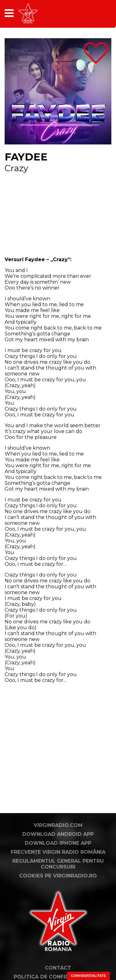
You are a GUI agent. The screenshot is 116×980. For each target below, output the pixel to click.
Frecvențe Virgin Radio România (58, 852)
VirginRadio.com (58, 825)
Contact (58, 968)
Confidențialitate (88, 976)
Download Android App (58, 834)
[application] (96, 13)
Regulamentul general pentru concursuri (58, 864)
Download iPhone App (58, 843)
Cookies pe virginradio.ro (58, 876)
